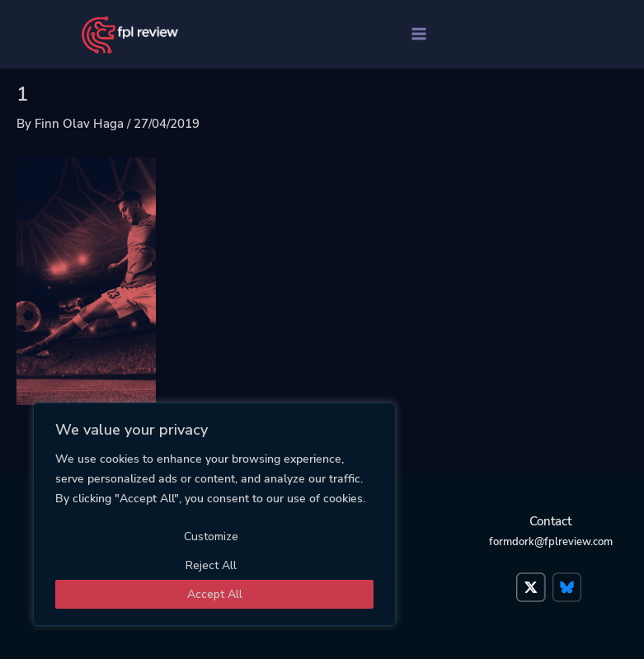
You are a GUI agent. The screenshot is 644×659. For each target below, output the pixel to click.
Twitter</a (533, 579)
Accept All (215, 594)
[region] (214, 514)
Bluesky (569, 579)
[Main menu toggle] (419, 34)
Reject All (211, 565)
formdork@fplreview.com (551, 542)
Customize (211, 537)
